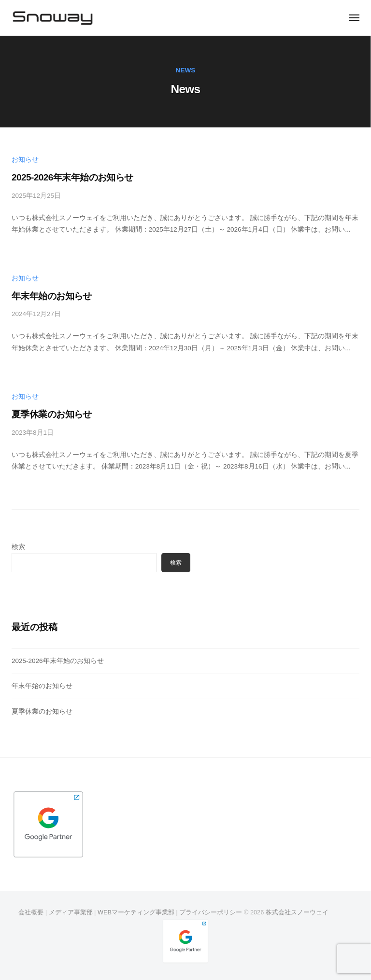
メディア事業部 (71, 912)
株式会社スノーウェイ (297, 912)
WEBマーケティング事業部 (136, 912)
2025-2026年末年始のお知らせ (72, 177)
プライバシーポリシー (211, 912)
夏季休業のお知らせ (52, 414)
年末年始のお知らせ (52, 296)
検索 (18, 547)
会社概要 (31, 912)
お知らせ (25, 159)
